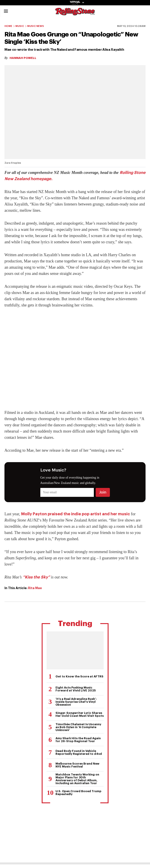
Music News (36, 26)
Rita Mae (35, 588)
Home (8, 26)
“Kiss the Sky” (36, 577)
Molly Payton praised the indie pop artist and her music (76, 514)
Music (20, 26)
